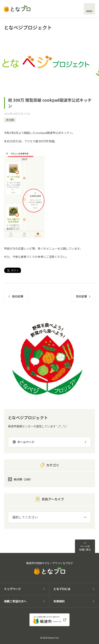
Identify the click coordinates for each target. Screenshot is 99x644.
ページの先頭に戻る (85, 548)
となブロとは (62, 589)
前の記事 (18, 296)
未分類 (10, 120)
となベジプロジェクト (28, 27)
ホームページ (26, 442)
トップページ (12, 589)
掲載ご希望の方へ (15, 601)
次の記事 (81, 296)
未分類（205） (23, 479)
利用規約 (59, 601)
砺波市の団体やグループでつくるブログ (50, 568)
